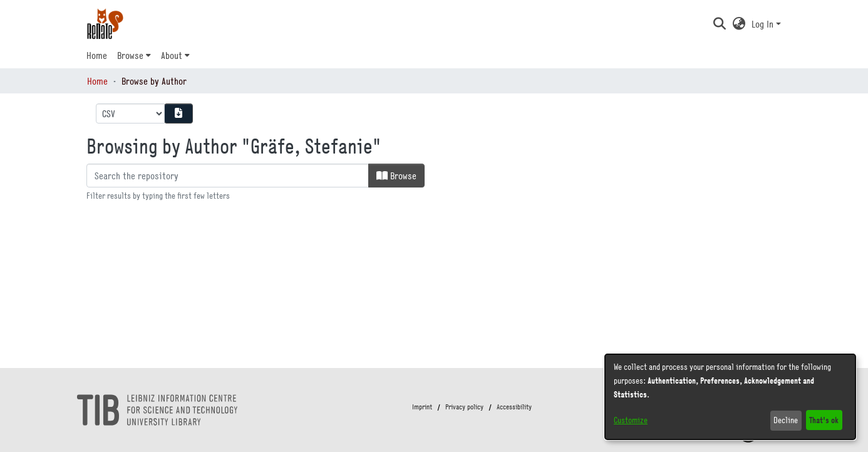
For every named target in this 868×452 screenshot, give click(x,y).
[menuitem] (134, 55)
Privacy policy (464, 407)
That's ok (824, 420)
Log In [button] (764, 24)
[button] (719, 24)
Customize (631, 420)
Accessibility (514, 407)
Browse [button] (130, 55)
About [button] (172, 55)
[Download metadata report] (178, 113)
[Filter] (228, 176)
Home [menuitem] (97, 55)
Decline (786, 420)
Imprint (422, 407)
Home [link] (97, 81)
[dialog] (730, 397)
